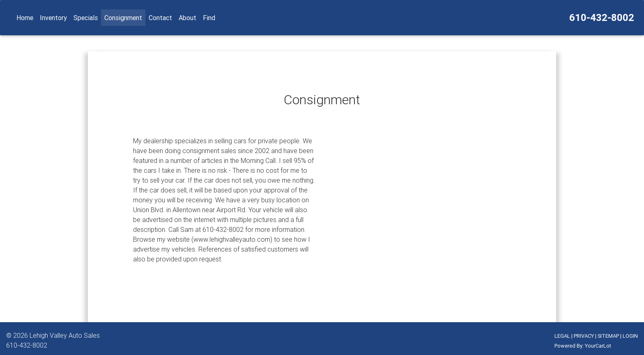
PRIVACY (584, 336)
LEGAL (562, 336)
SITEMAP (608, 336)
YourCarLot (598, 346)
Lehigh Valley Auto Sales (65, 335)
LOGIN (630, 336)
